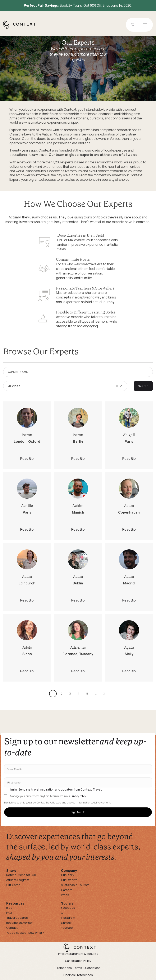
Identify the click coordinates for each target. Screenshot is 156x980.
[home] (21, 28)
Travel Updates (17, 918)
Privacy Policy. (79, 796)
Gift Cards (13, 885)
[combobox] (65, 386)
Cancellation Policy (78, 961)
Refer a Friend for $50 (21, 875)
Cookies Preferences (78, 975)
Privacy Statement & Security (78, 954)
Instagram (68, 918)
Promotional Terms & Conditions (78, 968)
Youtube (67, 928)
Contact (12, 928)
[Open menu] (145, 25)
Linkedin (67, 923)
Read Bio (27, 459)
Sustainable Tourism (75, 885)
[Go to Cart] (133, 25)
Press (65, 895)
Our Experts (69, 880)
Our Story (67, 875)
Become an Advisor (20, 923)
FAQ (9, 913)
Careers (67, 890)
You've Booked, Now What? (25, 933)
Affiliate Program (18, 880)
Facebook (68, 908)
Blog (9, 908)
